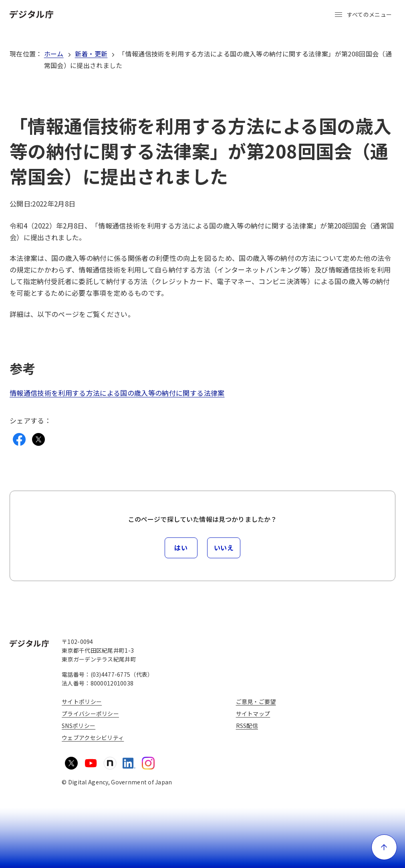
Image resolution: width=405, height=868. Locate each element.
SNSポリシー (79, 726)
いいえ (224, 547)
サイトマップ (253, 714)
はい (181, 547)
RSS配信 (247, 726)
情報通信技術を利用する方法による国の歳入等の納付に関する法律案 (117, 393)
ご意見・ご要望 (256, 702)
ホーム (54, 54)
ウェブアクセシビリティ (93, 738)
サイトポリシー (82, 702)
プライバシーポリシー (90, 714)
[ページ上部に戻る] (384, 847)
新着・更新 (91, 54)
